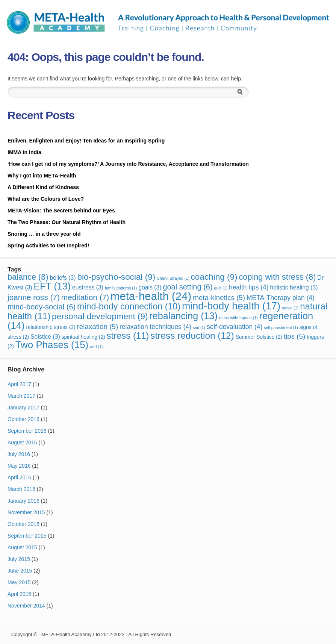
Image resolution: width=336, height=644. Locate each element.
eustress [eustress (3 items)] (88, 287)
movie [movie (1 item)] (290, 308)
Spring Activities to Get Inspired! (49, 245)
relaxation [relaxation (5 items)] (97, 327)
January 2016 (23, 501)
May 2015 (19, 582)
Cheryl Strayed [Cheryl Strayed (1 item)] (173, 278)
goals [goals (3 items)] (150, 287)
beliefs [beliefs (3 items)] (63, 278)
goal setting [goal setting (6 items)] (188, 287)
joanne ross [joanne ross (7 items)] (34, 297)
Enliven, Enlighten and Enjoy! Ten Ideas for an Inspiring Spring (86, 141)
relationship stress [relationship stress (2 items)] (51, 327)
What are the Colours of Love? (46, 199)
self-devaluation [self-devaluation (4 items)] (235, 327)
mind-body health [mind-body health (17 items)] (231, 306)
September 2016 (27, 431)
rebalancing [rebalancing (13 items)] (184, 316)
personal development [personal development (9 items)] (100, 316)
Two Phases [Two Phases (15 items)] (52, 345)
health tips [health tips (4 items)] (249, 287)
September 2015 (27, 536)
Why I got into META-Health (42, 176)
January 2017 (23, 408)
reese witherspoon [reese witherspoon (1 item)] (238, 318)
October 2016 (23, 419)
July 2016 (19, 454)
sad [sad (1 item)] (199, 327)
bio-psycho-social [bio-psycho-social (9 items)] (116, 277)
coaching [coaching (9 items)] (214, 277)
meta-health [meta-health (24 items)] (151, 296)
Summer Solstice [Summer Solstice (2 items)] (259, 337)
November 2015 (26, 512)
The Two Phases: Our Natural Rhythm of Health (67, 222)
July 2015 (19, 559)
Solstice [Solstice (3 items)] (45, 337)
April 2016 (19, 477)
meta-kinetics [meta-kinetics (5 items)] (219, 298)
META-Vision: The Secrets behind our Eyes (61, 211)
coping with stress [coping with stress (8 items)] (277, 277)
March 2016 (21, 489)
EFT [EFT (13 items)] (52, 286)
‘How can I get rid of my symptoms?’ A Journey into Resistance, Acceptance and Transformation (128, 164)
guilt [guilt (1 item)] (221, 288)
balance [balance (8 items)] (28, 277)
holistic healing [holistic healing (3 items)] (294, 287)
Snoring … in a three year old (44, 234)
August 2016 (22, 442)
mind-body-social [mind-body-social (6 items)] (42, 307)
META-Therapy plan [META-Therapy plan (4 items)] (281, 298)
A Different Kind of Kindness (43, 187)
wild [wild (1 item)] (96, 347)
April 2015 (19, 594)
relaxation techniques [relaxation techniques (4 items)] (155, 327)
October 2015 (23, 524)
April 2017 (19, 384)
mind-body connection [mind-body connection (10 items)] (129, 306)
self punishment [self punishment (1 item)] (281, 327)
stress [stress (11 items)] (128, 336)
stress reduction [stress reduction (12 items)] (192, 336)
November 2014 (26, 606)
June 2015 (20, 571)
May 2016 (19, 466)
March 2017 (21, 396)
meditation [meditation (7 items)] (85, 297)
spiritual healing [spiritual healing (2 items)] (83, 337)
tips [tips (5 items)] (294, 336)
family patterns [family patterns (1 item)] (121, 288)
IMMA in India (24, 152)
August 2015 (22, 547)
